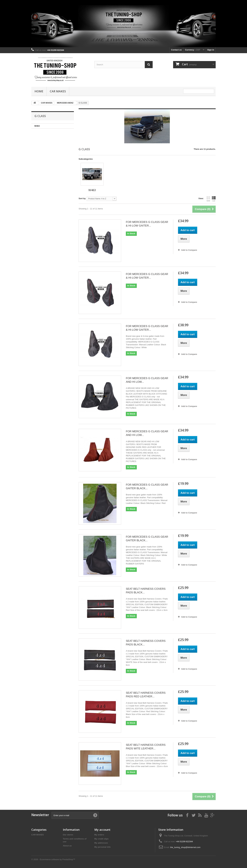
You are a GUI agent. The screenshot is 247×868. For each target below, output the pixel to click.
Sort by (82, 198)
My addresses (101, 843)
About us (67, 846)
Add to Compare (189, 250)
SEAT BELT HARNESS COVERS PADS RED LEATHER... (146, 695)
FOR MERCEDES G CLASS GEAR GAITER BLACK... (147, 487)
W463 (37, 126)
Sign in (211, 50)
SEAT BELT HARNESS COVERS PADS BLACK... (146, 591)
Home (39, 91)
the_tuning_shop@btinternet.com (185, 847)
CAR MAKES (58, 91)
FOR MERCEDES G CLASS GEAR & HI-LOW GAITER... (147, 224)
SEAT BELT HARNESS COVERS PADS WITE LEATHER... (146, 747)
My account (102, 830)
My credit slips (101, 839)
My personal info (102, 847)
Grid (208, 199)
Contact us (176, 50)
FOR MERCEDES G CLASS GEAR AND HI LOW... (147, 380)
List (214, 199)
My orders (99, 835)
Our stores (68, 835)
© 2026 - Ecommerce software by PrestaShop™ (53, 859)
